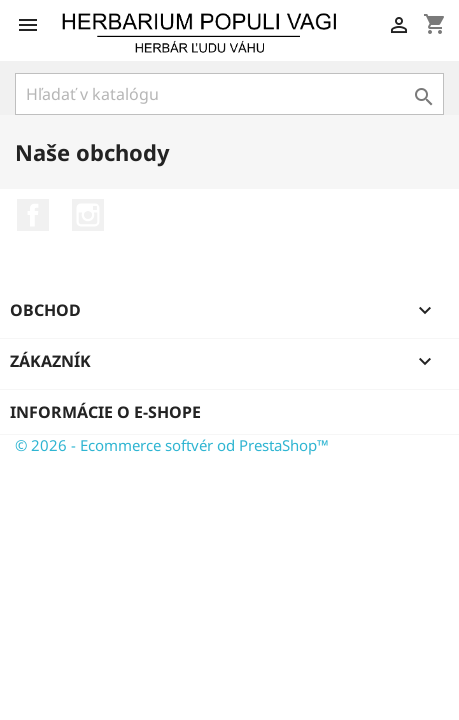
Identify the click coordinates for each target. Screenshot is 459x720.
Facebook (33, 215)
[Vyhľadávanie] (229, 94)
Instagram (88, 215)
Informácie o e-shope (105, 412)
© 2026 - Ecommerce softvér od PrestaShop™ (172, 445)
